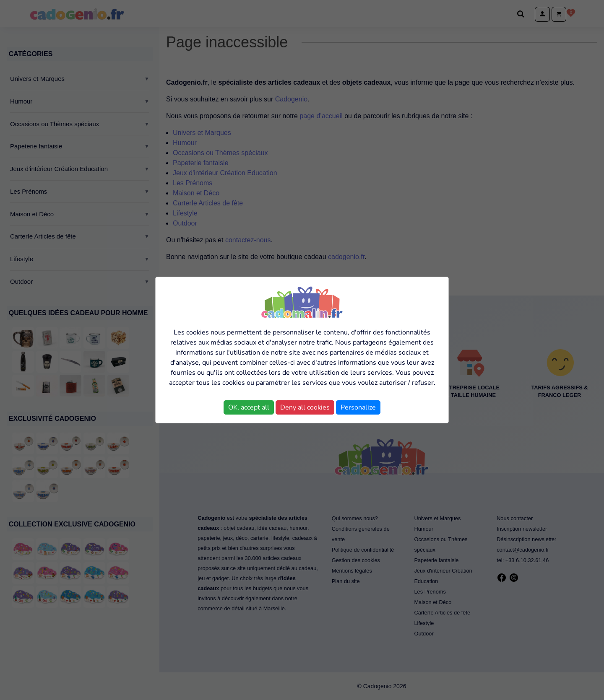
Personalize (358, 407)
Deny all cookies (305, 407)
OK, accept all (249, 407)
